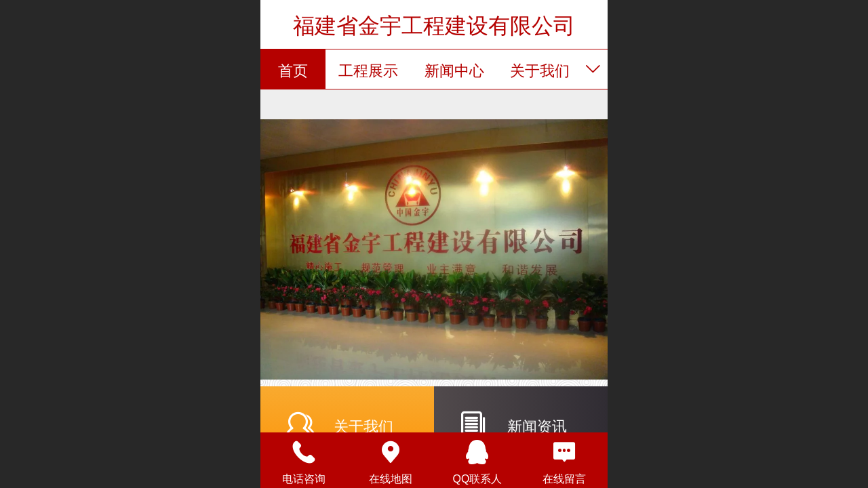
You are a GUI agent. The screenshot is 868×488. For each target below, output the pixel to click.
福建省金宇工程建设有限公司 (434, 26)
